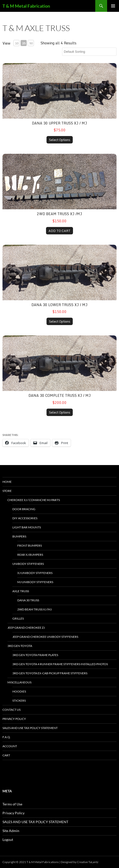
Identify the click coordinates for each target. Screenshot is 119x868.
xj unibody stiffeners (35, 573)
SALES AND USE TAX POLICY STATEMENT (30, 728)
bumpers (19, 536)
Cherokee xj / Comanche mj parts (34, 500)
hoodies (19, 691)
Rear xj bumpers (30, 555)
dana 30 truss (28, 600)
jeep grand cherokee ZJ (26, 628)
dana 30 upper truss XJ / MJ (59, 123)
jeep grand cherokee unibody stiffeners (45, 637)
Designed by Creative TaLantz (80, 862)
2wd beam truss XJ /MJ (59, 214)
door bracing (24, 509)
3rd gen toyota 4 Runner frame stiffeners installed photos (60, 664)
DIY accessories (25, 518)
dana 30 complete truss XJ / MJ (60, 395)
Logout (8, 840)
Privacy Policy (14, 719)
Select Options (60, 140)
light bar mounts (27, 527)
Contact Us (12, 710)
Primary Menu (113, 6)
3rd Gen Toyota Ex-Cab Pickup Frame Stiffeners (50, 673)
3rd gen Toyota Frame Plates (35, 655)
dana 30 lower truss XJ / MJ (59, 305)
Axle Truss (21, 591)
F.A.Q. (7, 737)
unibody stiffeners (28, 564)
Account (10, 746)
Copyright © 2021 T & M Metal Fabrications (31, 862)
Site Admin (11, 831)
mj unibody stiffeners (35, 582)
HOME (7, 482)
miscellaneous (19, 682)
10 (17, 43)
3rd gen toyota (20, 646)
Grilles (18, 618)
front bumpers (30, 546)
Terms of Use (12, 804)
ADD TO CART (59, 231)
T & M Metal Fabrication (26, 6)
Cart (6, 755)
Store (7, 491)
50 (31, 43)
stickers (19, 701)
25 (24, 43)
